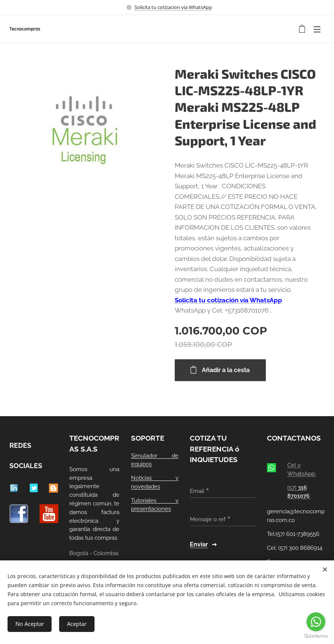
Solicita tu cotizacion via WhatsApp (173, 7)
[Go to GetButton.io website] (316, 636)
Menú (317, 29)
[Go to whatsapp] (316, 622)
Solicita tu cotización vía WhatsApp (228, 300)
